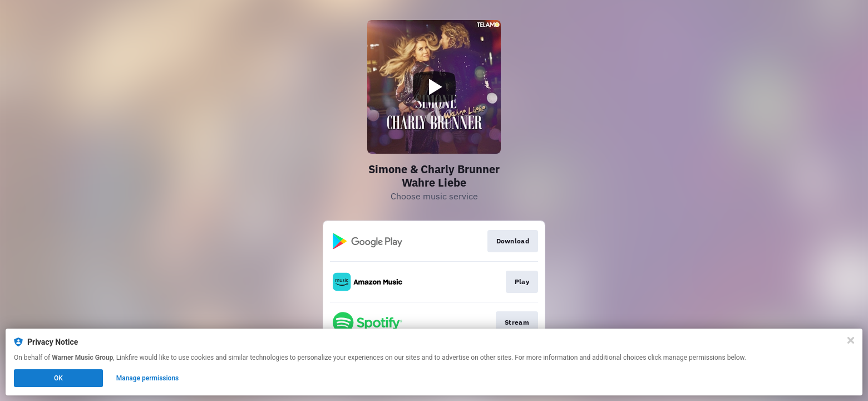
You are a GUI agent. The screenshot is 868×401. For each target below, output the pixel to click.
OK (58, 378)
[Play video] (434, 87)
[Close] (851, 340)
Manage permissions (148, 378)
